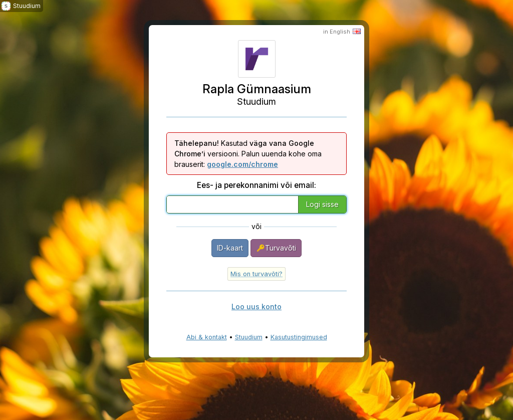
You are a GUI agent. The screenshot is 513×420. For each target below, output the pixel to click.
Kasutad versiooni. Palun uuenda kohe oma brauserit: (248, 154)
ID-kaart (230, 248)
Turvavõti (276, 248)
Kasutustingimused (299, 337)
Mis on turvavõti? (256, 274)
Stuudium (249, 337)
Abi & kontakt (207, 337)
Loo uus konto (256, 306)
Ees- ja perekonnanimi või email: (256, 185)
